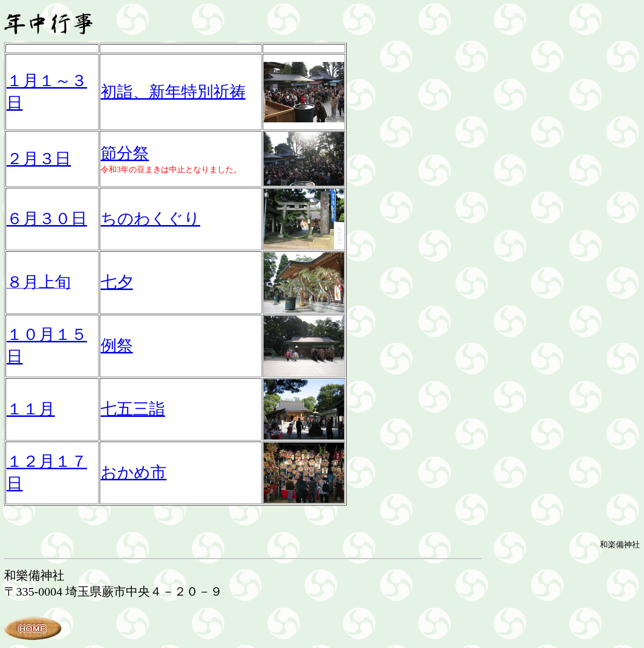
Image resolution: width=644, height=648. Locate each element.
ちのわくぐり (150, 219)
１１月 (31, 409)
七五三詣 (133, 409)
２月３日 (39, 159)
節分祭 (125, 153)
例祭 (117, 345)
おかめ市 (134, 472)
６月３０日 (47, 219)
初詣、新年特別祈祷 (173, 92)
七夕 (117, 282)
